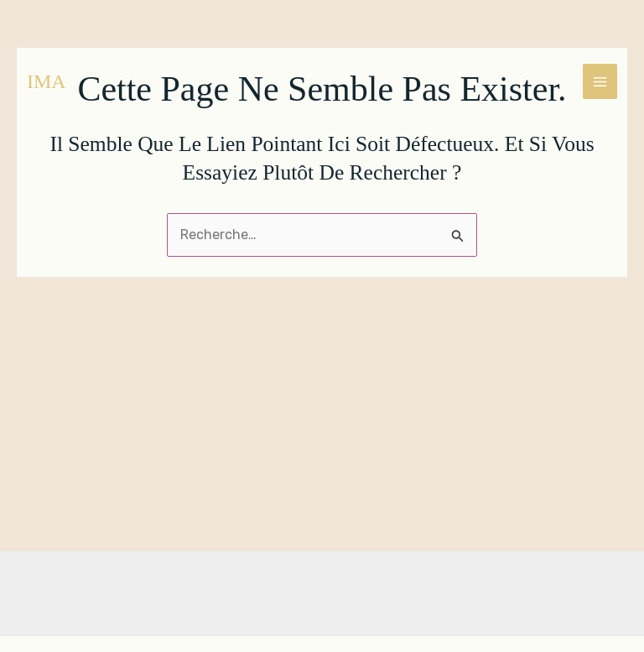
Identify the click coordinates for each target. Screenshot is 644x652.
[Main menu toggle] (600, 81)
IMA (47, 81)
